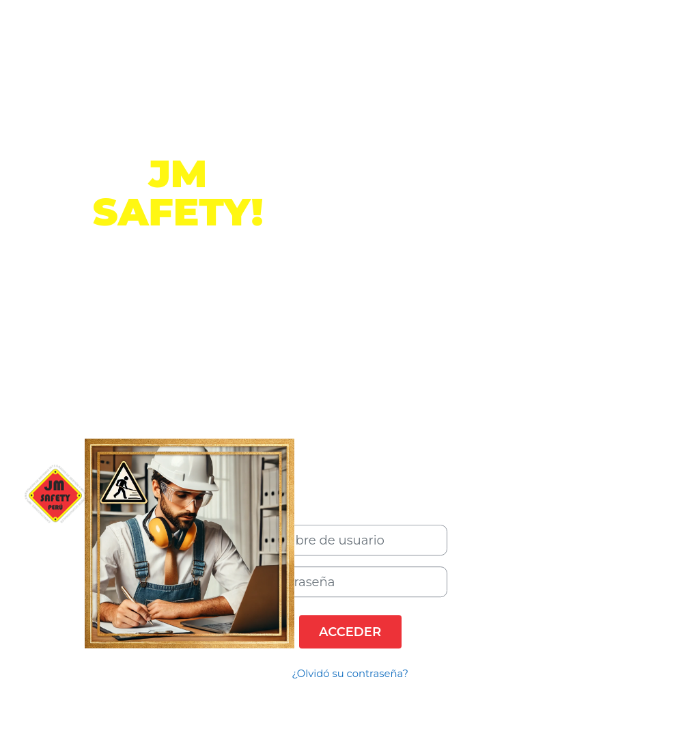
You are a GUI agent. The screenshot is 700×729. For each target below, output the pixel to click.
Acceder (350, 632)
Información (178, 307)
